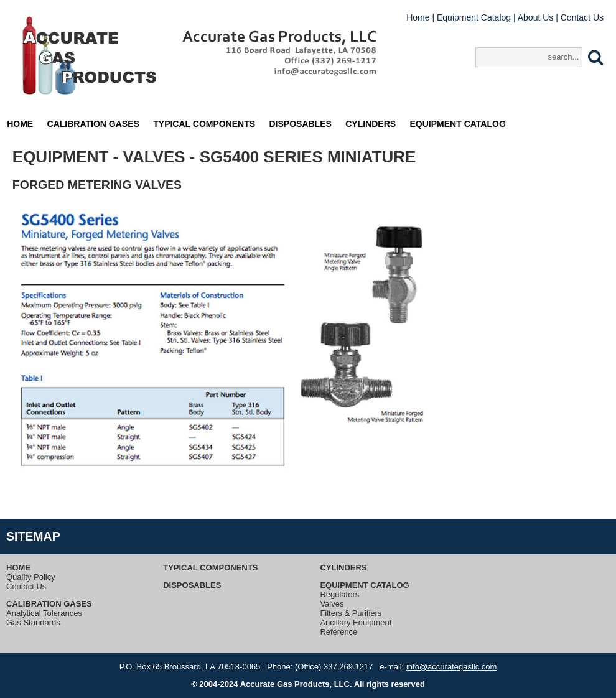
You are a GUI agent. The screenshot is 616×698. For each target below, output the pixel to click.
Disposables (301, 124)
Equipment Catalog (474, 17)
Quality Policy (31, 577)
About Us (536, 17)
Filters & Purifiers (351, 613)
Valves (332, 604)
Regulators (339, 594)
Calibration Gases (93, 124)
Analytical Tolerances (44, 613)
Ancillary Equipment (356, 622)
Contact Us (582, 17)
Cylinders (371, 124)
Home (418, 17)
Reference (338, 632)
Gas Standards (33, 622)
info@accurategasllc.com (451, 667)
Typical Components (204, 124)
